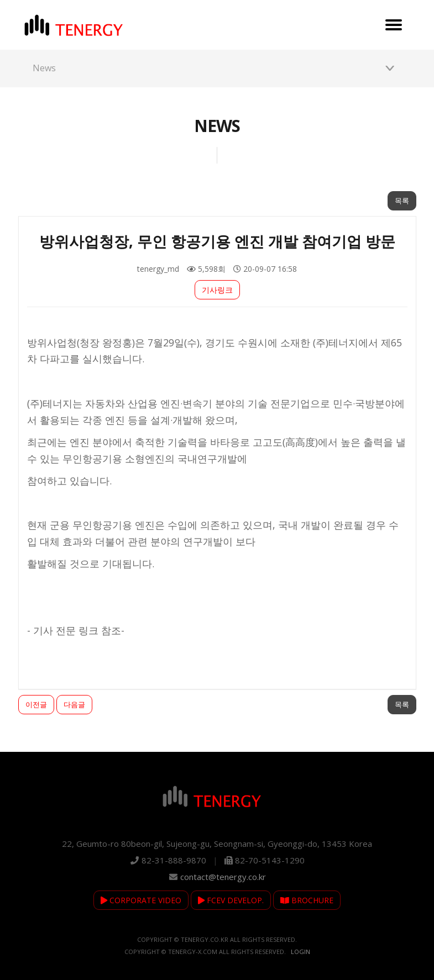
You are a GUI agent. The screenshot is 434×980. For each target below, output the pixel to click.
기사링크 (217, 290)
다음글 (74, 704)
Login (300, 952)
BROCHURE (307, 900)
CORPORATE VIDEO (141, 900)
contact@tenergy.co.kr (223, 877)
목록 (402, 201)
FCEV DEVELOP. (231, 900)
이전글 (36, 704)
